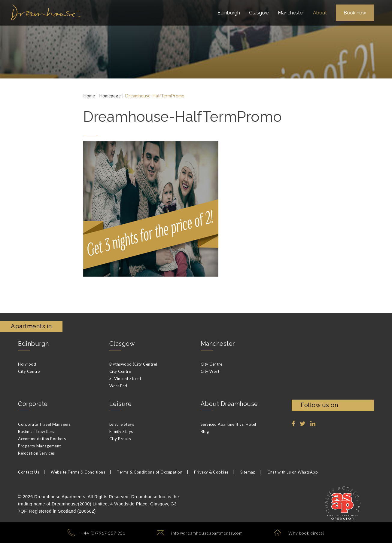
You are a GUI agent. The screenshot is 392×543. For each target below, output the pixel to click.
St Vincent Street (125, 379)
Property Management (40, 446)
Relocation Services (36, 453)
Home (89, 96)
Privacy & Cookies (211, 472)
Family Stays (121, 431)
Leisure (121, 404)
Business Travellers (36, 431)
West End (118, 386)
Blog (205, 431)
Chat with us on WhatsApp (293, 472)
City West (210, 371)
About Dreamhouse (229, 404)
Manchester (218, 344)
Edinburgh (33, 344)
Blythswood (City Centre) (133, 364)
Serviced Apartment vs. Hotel (228, 424)
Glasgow (122, 344)
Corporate (33, 404)
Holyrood (27, 364)
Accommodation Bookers (42, 439)
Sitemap (248, 472)
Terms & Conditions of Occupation (150, 472)
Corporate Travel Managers (44, 424)
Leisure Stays (122, 424)
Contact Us (29, 472)
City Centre (29, 371)
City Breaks (120, 439)
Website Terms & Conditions (78, 472)
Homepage (110, 96)
